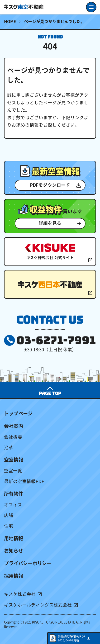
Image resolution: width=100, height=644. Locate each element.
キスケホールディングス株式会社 (38, 605)
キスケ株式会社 (20, 594)
